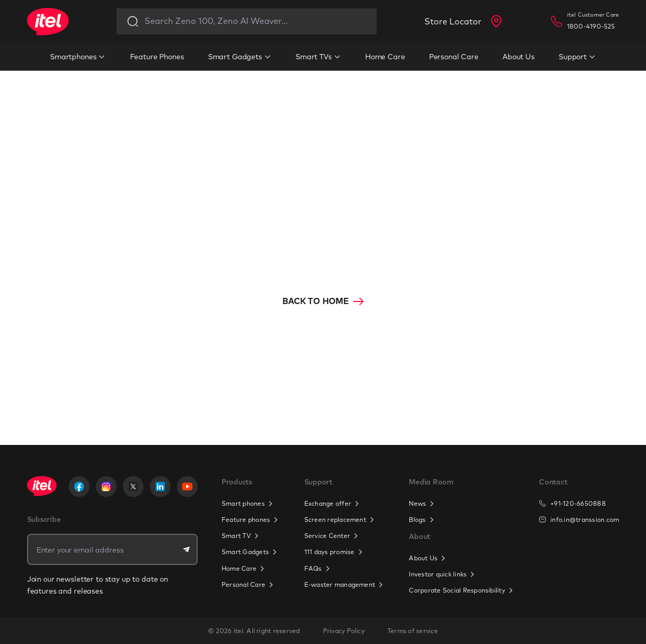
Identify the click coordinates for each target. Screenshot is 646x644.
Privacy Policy (344, 631)
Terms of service (413, 631)
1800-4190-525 (591, 26)
